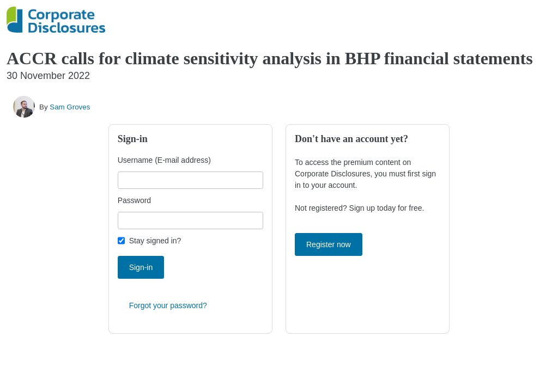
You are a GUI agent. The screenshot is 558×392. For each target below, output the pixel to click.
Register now (329, 244)
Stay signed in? (155, 241)
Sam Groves (70, 107)
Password (134, 200)
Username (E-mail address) (164, 160)
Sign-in (141, 267)
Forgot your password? (168, 305)
